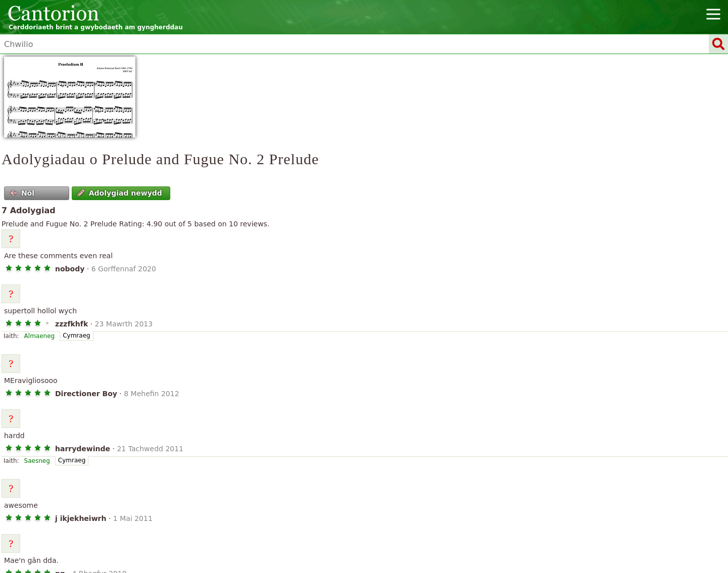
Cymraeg (76, 336)
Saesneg (37, 461)
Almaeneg (40, 336)
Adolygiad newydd (120, 193)
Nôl (22, 193)
